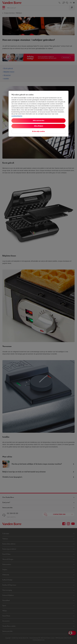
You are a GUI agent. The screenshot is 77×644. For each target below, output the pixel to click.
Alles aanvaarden (38, 120)
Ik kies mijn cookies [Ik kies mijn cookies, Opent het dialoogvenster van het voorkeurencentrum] (38, 131)
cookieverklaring (17, 116)
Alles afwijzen (38, 126)
